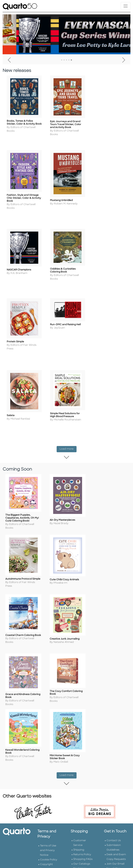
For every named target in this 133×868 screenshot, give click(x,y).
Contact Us (114, 678)
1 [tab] (62, 60)
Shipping (79, 687)
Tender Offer (114, 720)
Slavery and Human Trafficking (47, 729)
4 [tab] (69, 60)
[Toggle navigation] (126, 6)
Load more (68, 361)
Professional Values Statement (47, 715)
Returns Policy (82, 692)
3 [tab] (66, 60)
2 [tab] (64, 60)
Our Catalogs (82, 701)
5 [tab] (71, 60)
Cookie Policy (49, 697)
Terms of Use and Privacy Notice (48, 688)
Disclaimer (80, 706)
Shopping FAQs (83, 696)
